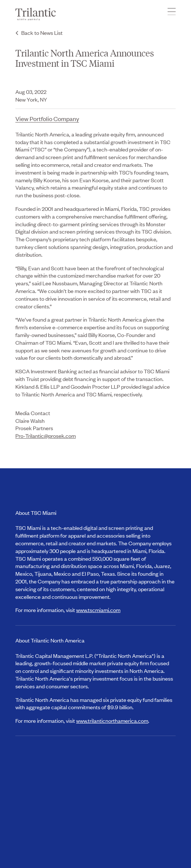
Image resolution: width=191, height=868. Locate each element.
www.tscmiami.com (98, 610)
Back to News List (42, 32)
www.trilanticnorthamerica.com (112, 720)
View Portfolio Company (47, 118)
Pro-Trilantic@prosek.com (46, 435)
